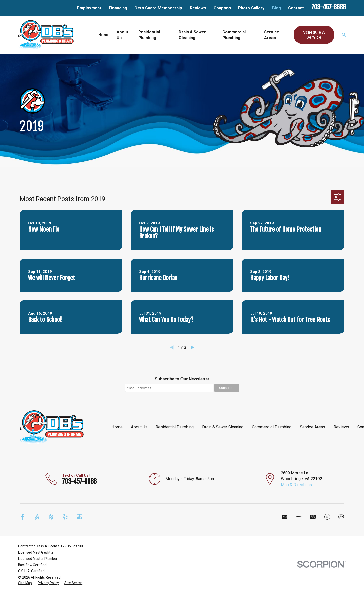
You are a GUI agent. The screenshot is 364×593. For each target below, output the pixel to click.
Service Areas (312, 427)
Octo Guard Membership (158, 8)
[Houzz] (51, 517)
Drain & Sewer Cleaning (223, 427)
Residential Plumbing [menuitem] (149, 35)
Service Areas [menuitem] (272, 35)
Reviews (198, 8)
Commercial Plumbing (272, 427)
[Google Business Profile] (79, 517)
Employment (89, 8)
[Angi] (37, 517)
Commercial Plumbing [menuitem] (234, 35)
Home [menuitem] (104, 35)
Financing (118, 8)
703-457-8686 (329, 7)
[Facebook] (23, 517)
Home (117, 427)
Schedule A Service (314, 35)
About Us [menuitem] (122, 35)
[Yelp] (65, 517)
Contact (296, 8)
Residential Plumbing (175, 427)
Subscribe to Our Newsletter (182, 379)
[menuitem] (25, 583)
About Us (139, 427)
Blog (276, 8)
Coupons (222, 8)
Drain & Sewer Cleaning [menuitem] (192, 35)
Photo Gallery (251, 8)
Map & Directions (296, 485)
